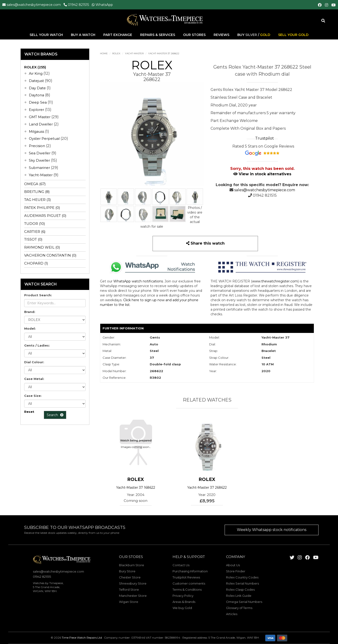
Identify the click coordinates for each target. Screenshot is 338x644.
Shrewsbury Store (133, 583)
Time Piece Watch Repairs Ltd (82, 638)
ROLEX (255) (35, 67)
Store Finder (236, 571)
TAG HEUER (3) (38, 200)
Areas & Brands (184, 602)
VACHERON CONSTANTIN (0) (50, 255)
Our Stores (194, 35)
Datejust (36, 81)
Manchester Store (133, 596)
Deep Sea (38, 102)
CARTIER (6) (35, 232)
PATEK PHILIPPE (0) (42, 208)
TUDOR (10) (35, 224)
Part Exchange (118, 35)
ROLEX (116, 53)
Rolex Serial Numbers (242, 583)
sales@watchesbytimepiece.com (34, 5)
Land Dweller (41, 124)
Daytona (36, 95)
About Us (233, 565)
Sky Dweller (39, 160)
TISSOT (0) (33, 239)
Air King (36, 73)
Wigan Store (129, 602)
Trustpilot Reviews (186, 577)
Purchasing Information (190, 571)
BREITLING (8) (37, 192)
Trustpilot (265, 138)
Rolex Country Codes (242, 577)
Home (104, 53)
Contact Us (181, 565)
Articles (232, 614)
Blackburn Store (132, 565)
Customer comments (189, 583)
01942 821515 (78, 5)
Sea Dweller (40, 153)
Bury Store (127, 571)
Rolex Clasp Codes (240, 589)
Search (55, 415)
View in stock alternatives (262, 174)
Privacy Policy (183, 596)
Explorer (36, 110)
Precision (37, 146)
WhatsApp (104, 5)
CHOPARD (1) (36, 263)
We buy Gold (182, 608)
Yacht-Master (134, 53)
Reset (29, 412)
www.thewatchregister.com (275, 281)
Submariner (39, 168)
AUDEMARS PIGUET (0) (45, 216)
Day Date (37, 88)
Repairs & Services (158, 35)
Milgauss (36, 131)
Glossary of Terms (239, 608)
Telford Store (129, 589)
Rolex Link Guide (239, 596)
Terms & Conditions (187, 589)
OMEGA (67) (35, 184)
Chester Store (130, 577)
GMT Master (40, 117)
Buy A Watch (84, 35)
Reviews (221, 35)
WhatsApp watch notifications (138, 281)
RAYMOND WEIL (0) (42, 247)
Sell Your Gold (293, 35)
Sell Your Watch (47, 35)
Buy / (254, 35)
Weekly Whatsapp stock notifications (272, 530)
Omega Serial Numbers (244, 602)
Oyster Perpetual (44, 139)
